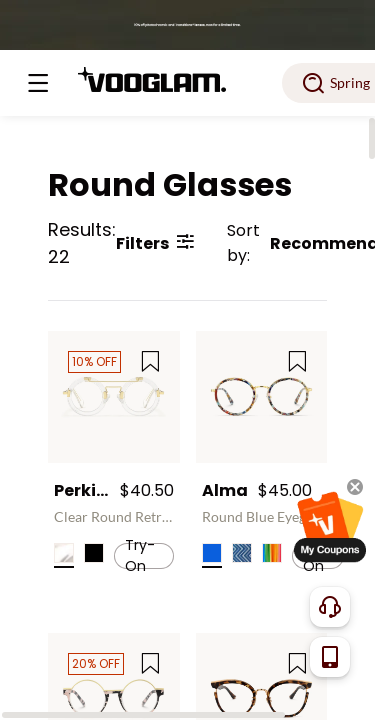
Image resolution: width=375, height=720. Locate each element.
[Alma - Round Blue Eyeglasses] (262, 397)
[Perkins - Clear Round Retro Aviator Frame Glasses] (114, 397)
